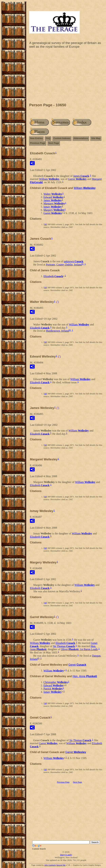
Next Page (54, 143)
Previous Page (38, 143)
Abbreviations (81, 138)
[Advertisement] (66, 77)
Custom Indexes (62, 138)
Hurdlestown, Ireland (57, 331)
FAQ (48, 138)
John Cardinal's (50, 865)
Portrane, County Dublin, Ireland (64, 265)
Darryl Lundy (66, 855)
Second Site (61, 865)
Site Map (96, 138)
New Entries (36, 138)
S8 (45, 224)
